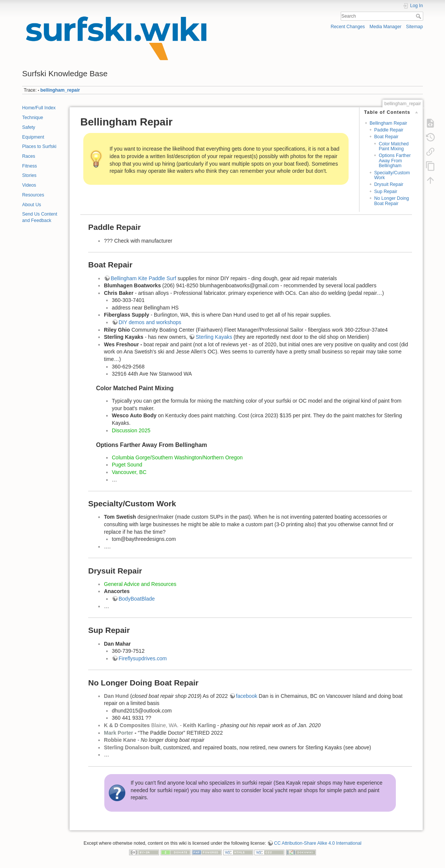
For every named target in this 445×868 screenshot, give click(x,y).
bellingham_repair (60, 90)
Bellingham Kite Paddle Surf (143, 278)
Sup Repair (386, 192)
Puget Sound (127, 465)
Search (419, 16)
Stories (29, 175)
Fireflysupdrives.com (143, 658)
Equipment (33, 137)
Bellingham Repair (388, 123)
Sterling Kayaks (214, 337)
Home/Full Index (39, 108)
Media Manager (386, 27)
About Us (32, 205)
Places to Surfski (39, 146)
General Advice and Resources (140, 584)
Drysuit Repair (389, 184)
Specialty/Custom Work (392, 175)
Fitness (29, 166)
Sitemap (414, 27)
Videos (29, 185)
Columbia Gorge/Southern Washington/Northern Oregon (177, 457)
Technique (33, 118)
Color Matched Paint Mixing (394, 146)
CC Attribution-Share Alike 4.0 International (318, 843)
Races (29, 156)
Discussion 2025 (131, 430)
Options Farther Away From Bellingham (395, 161)
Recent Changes (348, 27)
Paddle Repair (389, 130)
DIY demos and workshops (150, 322)
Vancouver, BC (129, 472)
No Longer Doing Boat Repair (392, 201)
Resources (33, 195)
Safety (29, 127)
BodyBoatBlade (137, 599)
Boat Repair (386, 137)
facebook (247, 696)
